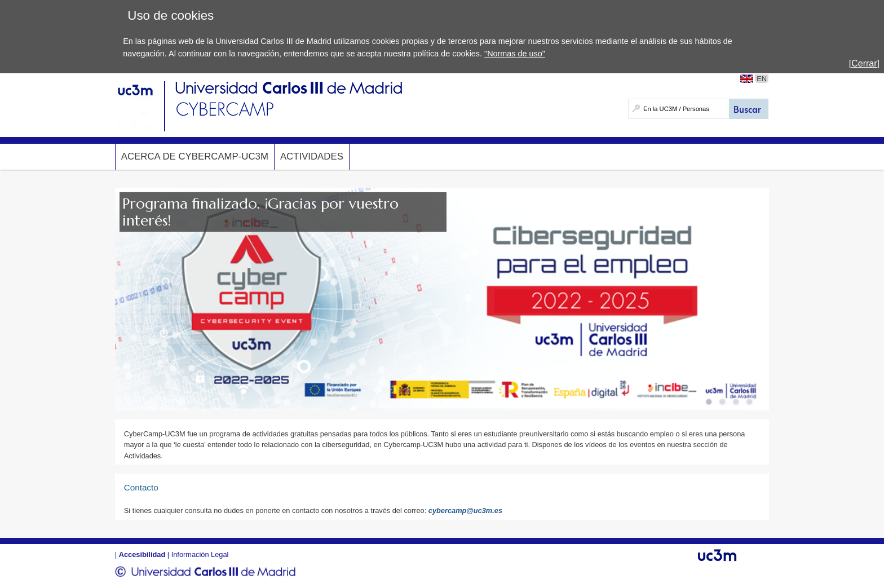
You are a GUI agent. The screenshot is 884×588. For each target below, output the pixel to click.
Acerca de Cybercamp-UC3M (195, 156)
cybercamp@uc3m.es (465, 510)
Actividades (312, 156)
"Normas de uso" (515, 54)
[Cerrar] (864, 63)
